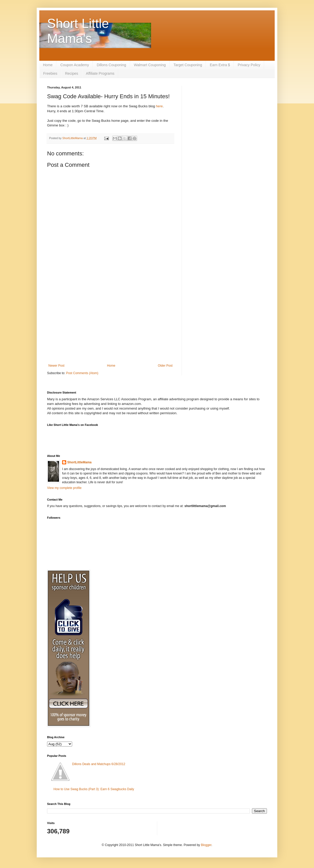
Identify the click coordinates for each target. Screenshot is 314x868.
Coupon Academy (75, 65)
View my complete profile (64, 488)
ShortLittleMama (79, 462)
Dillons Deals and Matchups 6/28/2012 (99, 764)
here (159, 106)
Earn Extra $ (220, 65)
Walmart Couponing (150, 65)
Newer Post (56, 366)
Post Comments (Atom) (82, 373)
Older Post (165, 366)
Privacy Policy (249, 65)
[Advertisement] (110, 321)
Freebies (50, 73)
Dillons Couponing (111, 65)
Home (48, 65)
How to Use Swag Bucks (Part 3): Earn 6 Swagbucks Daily (94, 789)
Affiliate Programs (100, 73)
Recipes (72, 73)
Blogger (206, 845)
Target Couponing (188, 65)
